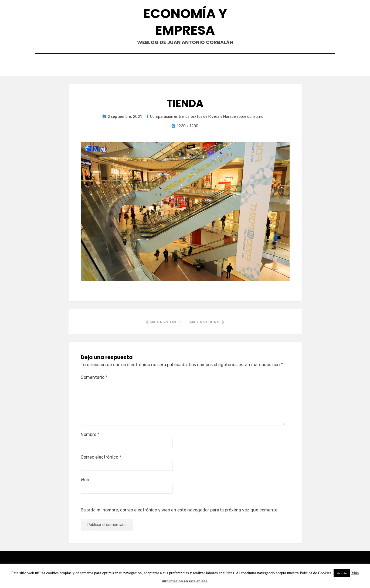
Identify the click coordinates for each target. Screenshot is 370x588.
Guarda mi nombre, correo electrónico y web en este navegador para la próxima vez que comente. (180, 509)
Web (85, 479)
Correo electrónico (101, 456)
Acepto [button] (342, 573)
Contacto (160, 66)
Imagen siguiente (205, 321)
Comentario (94, 376)
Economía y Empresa (185, 22)
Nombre (90, 433)
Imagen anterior (165, 321)
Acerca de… (232, 66)
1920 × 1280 (188, 125)
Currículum (196, 66)
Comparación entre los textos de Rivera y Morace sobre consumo (207, 115)
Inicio (132, 66)
